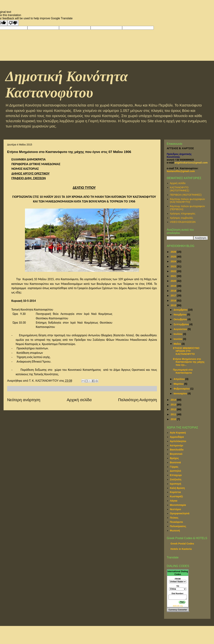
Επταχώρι (176, 475)
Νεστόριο (175, 509)
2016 (174, 301)
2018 (174, 291)
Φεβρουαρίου (182, 389)
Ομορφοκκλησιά (180, 513)
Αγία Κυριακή (178, 433)
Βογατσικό (176, 454)
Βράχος (174, 458)
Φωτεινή (175, 531)
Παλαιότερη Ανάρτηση (137, 400)
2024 (174, 261)
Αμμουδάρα (177, 437)
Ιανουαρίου (181, 393)
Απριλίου (179, 379)
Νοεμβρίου (180, 314)
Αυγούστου (181, 329)
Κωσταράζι (176, 496)
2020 (174, 281)
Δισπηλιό (176, 471)
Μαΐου (178, 344)
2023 (174, 266)
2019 (174, 286)
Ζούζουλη (176, 479)
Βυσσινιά (175, 462)
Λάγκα (174, 501)
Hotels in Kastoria (181, 549)
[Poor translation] (13, 23)
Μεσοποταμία (178, 505)
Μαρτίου (179, 384)
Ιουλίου (178, 334)
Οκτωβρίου (180, 319)
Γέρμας (174, 467)
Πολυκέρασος (178, 526)
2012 (174, 409)
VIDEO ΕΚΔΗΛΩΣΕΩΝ (183, 222)
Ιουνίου (178, 339)
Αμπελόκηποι (178, 441)
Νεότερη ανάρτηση (24, 400)
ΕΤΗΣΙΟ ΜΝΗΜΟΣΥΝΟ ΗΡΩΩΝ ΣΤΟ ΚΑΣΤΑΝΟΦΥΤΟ (186, 351)
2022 (174, 271)
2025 (174, 257)
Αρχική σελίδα (79, 400)
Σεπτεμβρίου (181, 324)
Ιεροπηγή (176, 484)
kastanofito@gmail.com (181, 171)
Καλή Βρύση (177, 488)
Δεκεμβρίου (181, 310)
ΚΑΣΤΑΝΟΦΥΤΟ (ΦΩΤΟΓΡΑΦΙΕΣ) (180, 189)
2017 (174, 296)
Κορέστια (175, 492)
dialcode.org (178, 606)
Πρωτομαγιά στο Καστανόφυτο (183, 371)
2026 (174, 252)
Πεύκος (174, 518)
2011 (174, 414)
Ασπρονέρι (177, 445)
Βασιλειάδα (177, 450)
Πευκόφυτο (176, 522)
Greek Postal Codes (182, 544)
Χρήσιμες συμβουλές (182, 218)
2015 (174, 305)
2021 (174, 276)
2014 (174, 400)
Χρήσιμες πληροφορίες (183, 214)
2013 (174, 405)
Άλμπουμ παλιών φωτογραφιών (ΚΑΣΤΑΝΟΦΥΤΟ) (188, 201)
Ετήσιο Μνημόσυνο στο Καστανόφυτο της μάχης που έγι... (189, 362)
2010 (174, 419)
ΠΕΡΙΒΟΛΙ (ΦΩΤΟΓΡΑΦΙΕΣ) (186, 195)
